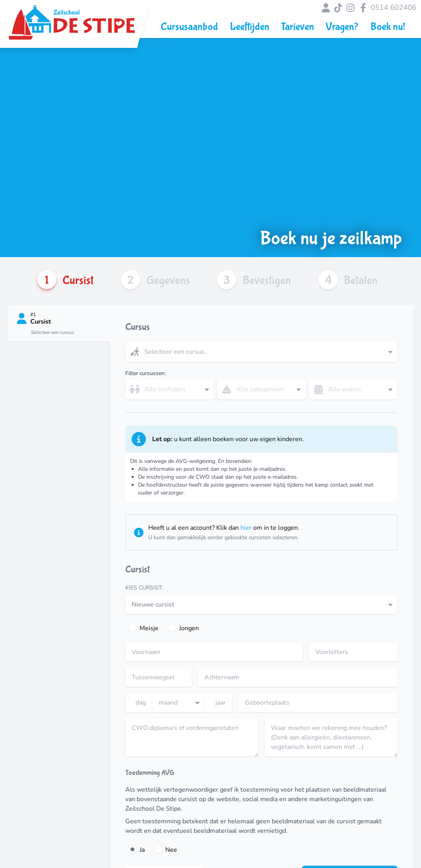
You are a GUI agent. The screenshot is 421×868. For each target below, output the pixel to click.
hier (260, 528)
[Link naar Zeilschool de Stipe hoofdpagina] (72, 27)
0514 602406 (394, 8)
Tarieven (298, 27)
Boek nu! (388, 27)
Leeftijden (250, 27)
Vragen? (342, 27)
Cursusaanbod (189, 27)
